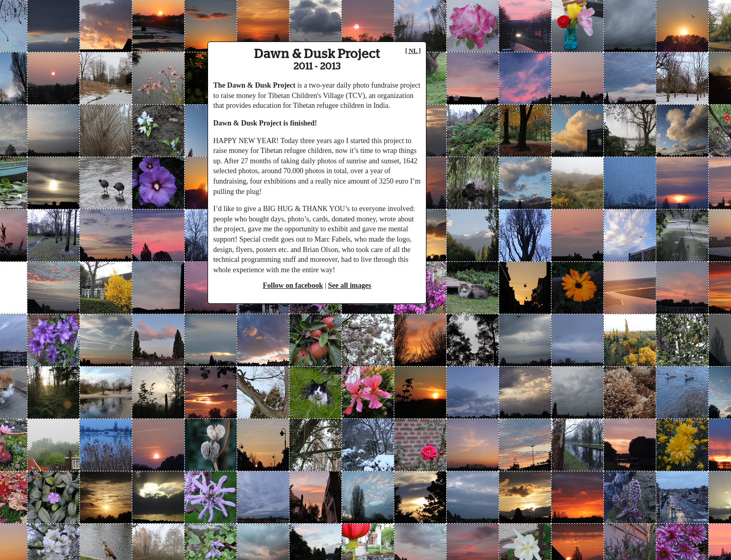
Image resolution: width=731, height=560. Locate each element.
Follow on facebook (293, 285)
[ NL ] (413, 51)
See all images (349, 285)
